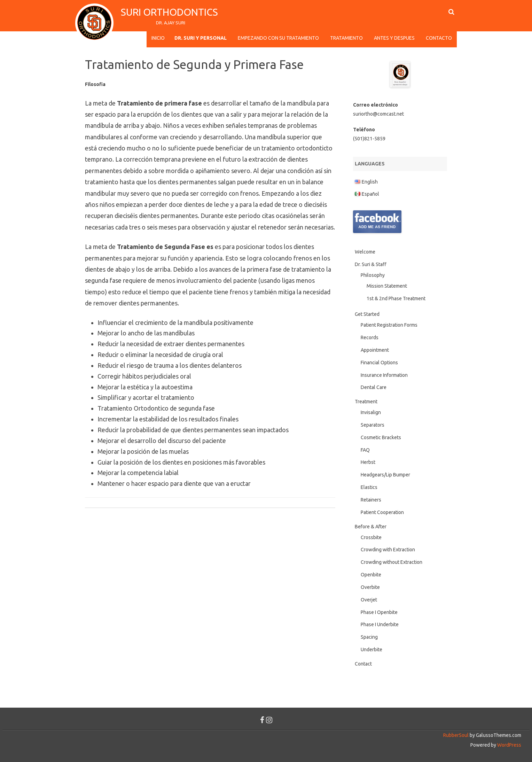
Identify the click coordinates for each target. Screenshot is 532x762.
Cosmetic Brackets (381, 437)
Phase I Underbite (380, 624)
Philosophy (373, 275)
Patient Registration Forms (389, 325)
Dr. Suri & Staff (371, 264)
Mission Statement (387, 286)
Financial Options (379, 363)
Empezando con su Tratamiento (278, 38)
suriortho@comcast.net (378, 114)
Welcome (365, 252)
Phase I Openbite (379, 612)
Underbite (371, 650)
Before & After (371, 527)
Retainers (371, 500)
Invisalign (371, 412)
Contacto (439, 38)
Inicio (158, 38)
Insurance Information (384, 375)
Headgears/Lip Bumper (385, 475)
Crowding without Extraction (392, 562)
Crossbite (371, 537)
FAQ (365, 450)
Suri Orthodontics (170, 12)
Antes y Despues (394, 38)
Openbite (371, 575)
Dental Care (374, 387)
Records (370, 337)
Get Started (367, 314)
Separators (373, 425)
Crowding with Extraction (388, 550)
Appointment (375, 350)
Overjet (369, 600)
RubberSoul (456, 735)
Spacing (369, 637)
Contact (363, 664)
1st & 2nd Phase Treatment (396, 298)
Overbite (370, 587)
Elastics (369, 487)
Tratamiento (346, 38)
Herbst (368, 462)
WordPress (509, 745)
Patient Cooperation (382, 512)
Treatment (366, 402)
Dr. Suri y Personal (201, 38)
